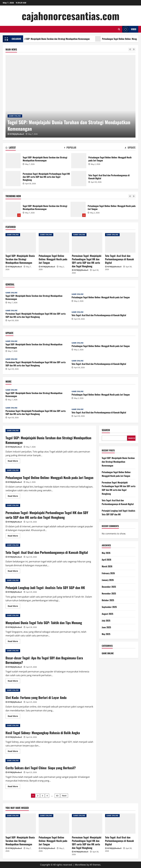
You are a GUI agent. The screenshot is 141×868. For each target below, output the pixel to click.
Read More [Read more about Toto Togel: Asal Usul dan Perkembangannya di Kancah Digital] (14, 571)
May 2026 (106, 553)
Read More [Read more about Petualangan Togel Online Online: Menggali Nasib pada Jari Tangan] (14, 496)
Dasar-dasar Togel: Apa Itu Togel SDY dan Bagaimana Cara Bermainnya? (44, 660)
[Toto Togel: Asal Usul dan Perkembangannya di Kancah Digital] (120, 243)
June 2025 (106, 627)
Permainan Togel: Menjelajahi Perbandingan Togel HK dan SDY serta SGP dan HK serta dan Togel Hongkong (13, 179)
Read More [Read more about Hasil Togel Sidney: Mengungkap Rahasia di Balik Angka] (14, 752)
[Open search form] (119, 29)
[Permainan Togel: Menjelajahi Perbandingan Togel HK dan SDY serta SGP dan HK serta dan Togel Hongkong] (87, 243)
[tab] (11, 148)
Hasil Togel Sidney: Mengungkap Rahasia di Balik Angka (43, 733)
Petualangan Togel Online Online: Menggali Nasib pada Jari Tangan (79, 161)
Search (106, 430)
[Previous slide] (130, 49)
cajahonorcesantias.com (71, 16)
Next (64, 796)
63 (57, 796)
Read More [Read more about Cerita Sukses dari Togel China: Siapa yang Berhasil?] (14, 787)
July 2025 (106, 621)
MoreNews (80, 865)
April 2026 (107, 560)
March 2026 (107, 566)
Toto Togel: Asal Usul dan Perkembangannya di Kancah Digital (79, 179)
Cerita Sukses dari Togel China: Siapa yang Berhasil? (41, 768)
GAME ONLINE (15, 116)
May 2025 (106, 634)
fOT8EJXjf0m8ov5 (17, 134)
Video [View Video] (129, 29)
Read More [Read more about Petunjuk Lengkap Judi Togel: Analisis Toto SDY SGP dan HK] (14, 606)
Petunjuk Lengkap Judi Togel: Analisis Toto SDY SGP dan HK (45, 588)
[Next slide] (134, 49)
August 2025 (107, 614)
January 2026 (108, 580)
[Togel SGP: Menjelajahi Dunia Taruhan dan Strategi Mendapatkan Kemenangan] (70, 96)
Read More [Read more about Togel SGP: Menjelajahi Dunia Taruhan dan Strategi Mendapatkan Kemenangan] (14, 461)
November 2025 (109, 593)
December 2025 (109, 587)
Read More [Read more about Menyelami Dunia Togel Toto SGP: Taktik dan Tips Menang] (14, 642)
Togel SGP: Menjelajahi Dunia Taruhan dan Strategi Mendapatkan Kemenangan (60, 39)
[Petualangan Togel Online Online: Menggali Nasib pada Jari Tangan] (54, 243)
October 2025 (108, 600)
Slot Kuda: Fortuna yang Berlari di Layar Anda (36, 697)
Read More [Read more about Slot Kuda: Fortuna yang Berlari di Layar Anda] (14, 717)
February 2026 (108, 573)
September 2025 (109, 607)
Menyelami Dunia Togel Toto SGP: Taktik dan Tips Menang (44, 623)
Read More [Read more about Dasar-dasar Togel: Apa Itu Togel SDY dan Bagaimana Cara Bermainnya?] (14, 681)
